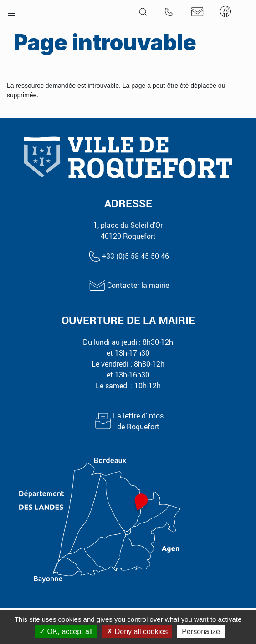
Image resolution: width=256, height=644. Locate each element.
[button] (11, 11)
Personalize (201, 631)
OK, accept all (66, 631)
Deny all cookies (137, 631)
